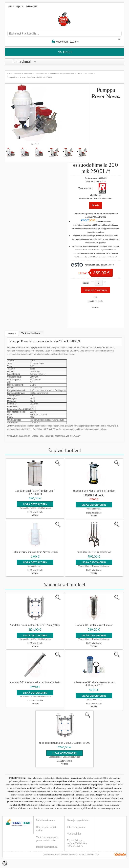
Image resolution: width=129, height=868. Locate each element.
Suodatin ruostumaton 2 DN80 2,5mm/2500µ (64, 743)
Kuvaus (12, 333)
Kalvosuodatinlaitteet (85, 73)
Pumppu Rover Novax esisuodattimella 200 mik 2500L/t (30, 77)
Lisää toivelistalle (96, 301)
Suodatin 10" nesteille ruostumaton (94, 625)
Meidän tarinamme (46, 820)
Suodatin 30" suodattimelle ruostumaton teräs (35, 682)
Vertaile (96, 308)
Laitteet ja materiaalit (24, 73)
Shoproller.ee (120, 854)
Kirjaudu (20, 6)
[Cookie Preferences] (5, 863)
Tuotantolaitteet (41, 73)
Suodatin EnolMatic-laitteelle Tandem (94, 491)
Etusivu (10, 73)
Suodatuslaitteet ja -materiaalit (62, 73)
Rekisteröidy (31, 6)
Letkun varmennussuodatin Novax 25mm (35, 552)
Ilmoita (95, 205)
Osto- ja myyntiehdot (78, 820)
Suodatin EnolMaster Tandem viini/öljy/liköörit (35, 492)
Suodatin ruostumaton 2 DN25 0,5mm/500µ (35, 625)
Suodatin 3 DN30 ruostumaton (94, 552)
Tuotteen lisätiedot (31, 333)
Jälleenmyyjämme (76, 827)
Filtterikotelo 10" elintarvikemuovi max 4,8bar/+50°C (94, 684)
